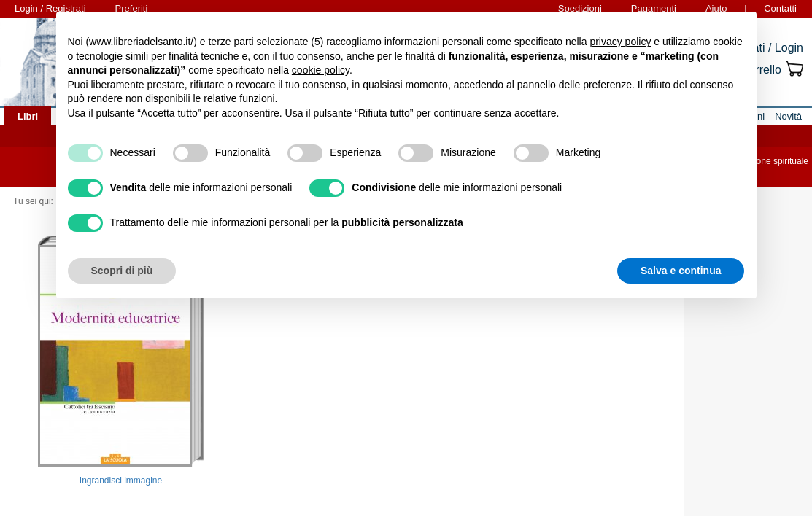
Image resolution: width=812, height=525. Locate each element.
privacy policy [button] (620, 42)
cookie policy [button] (321, 70)
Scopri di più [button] (122, 271)
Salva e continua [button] (681, 271)
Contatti (780, 8)
